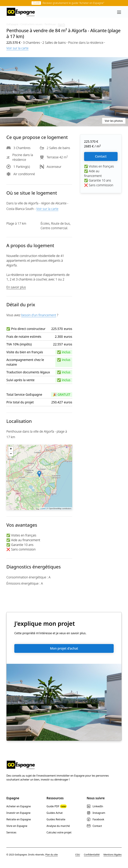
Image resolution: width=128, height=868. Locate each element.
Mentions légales (113, 855)
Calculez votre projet (59, 832)
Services (11, 832)
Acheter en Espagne (19, 806)
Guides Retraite (56, 819)
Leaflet (43, 509)
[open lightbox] (64, 92)
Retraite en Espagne (19, 819)
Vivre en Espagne (17, 826)
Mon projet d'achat (64, 648)
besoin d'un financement (39, 315)
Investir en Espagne (18, 813)
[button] (118, 12)
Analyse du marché (58, 826)
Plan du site (52, 855)
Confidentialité (92, 855)
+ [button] (11, 449)
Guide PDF (57, 806)
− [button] (11, 454)
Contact (101, 156)
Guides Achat (55, 813)
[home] (21, 12)
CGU (78, 855)
